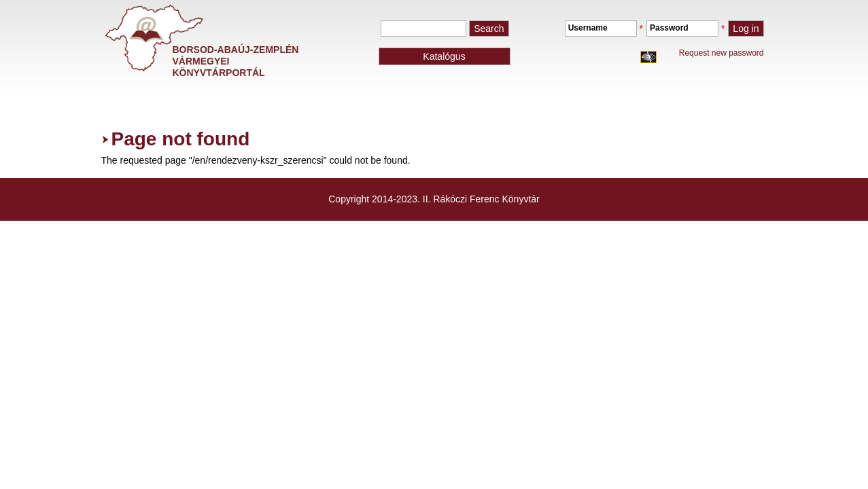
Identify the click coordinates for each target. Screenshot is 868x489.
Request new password (722, 53)
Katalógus (444, 56)
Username (588, 28)
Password (669, 28)
